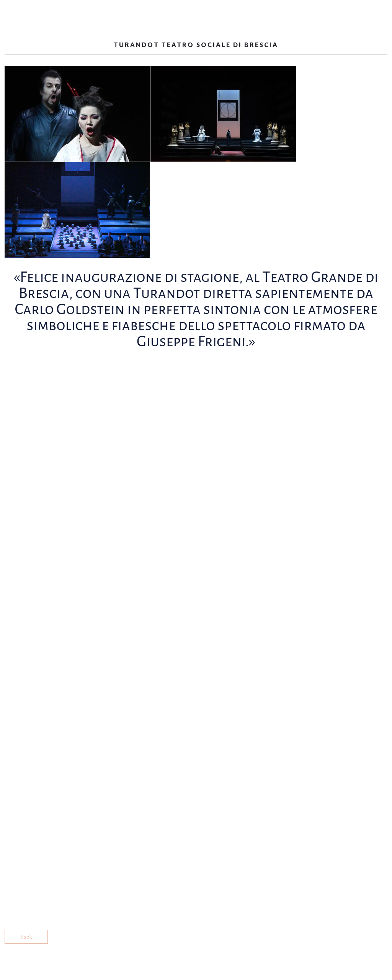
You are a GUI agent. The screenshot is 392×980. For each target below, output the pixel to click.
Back (26, 937)
